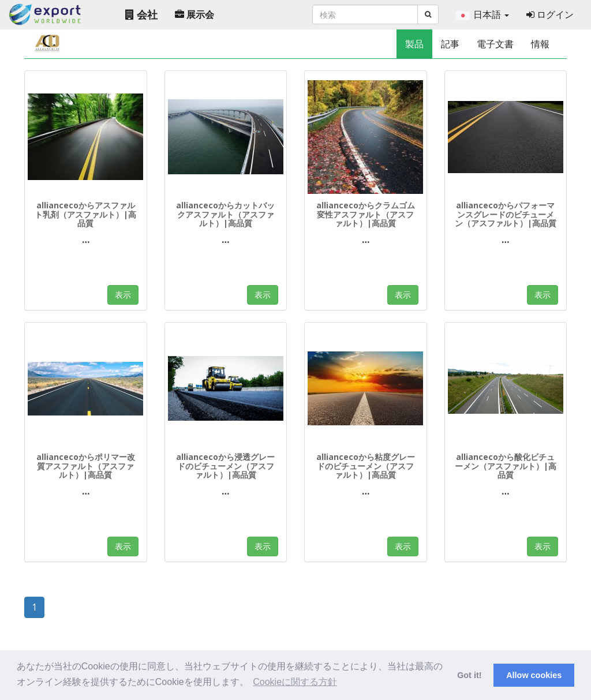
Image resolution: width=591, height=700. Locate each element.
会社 (141, 14)
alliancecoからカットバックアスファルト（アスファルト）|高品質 (225, 214)
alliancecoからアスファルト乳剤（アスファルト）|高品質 (85, 214)
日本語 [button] (482, 14)
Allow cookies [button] (534, 675)
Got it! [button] (469, 675)
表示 (123, 295)
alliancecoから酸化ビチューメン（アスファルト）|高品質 (506, 466)
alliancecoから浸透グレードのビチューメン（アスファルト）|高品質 (225, 466)
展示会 (194, 14)
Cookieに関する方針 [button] (295, 682)
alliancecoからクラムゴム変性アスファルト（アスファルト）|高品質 (366, 214)
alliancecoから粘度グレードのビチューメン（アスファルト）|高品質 (366, 466)
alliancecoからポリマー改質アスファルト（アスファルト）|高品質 (86, 466)
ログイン (550, 14)
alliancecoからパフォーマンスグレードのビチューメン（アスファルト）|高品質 (506, 214)
